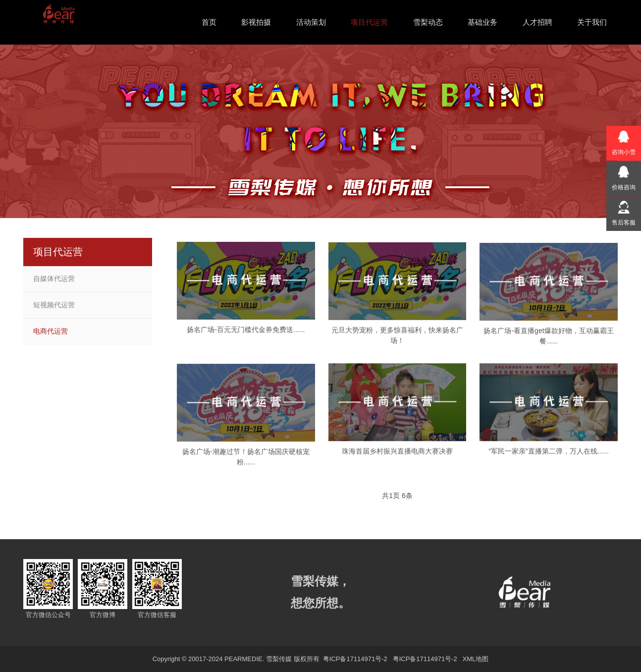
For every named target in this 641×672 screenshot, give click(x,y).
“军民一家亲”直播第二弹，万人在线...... (549, 457)
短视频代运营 (54, 305)
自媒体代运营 (54, 279)
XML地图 (476, 659)
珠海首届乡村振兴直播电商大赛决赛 (397, 457)
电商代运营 (51, 331)
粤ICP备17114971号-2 (354, 659)
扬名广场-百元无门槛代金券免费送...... (246, 336)
